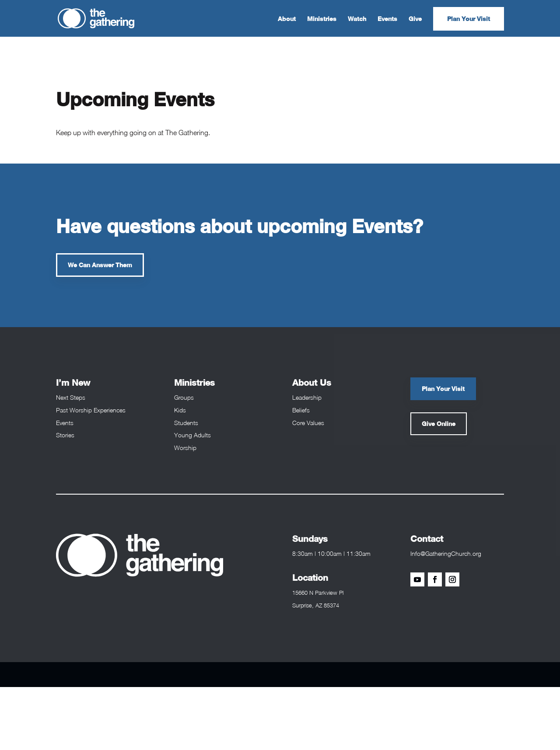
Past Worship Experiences (91, 410)
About (287, 19)
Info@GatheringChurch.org (446, 553)
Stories (65, 435)
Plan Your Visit (469, 19)
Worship (185, 448)
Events (387, 19)
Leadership (307, 397)
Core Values (308, 423)
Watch (357, 19)
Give (415, 19)
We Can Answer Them (100, 265)
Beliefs (301, 410)
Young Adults (192, 435)
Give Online (439, 424)
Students (186, 423)
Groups (184, 397)
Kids (180, 410)
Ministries (322, 19)
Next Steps (71, 397)
